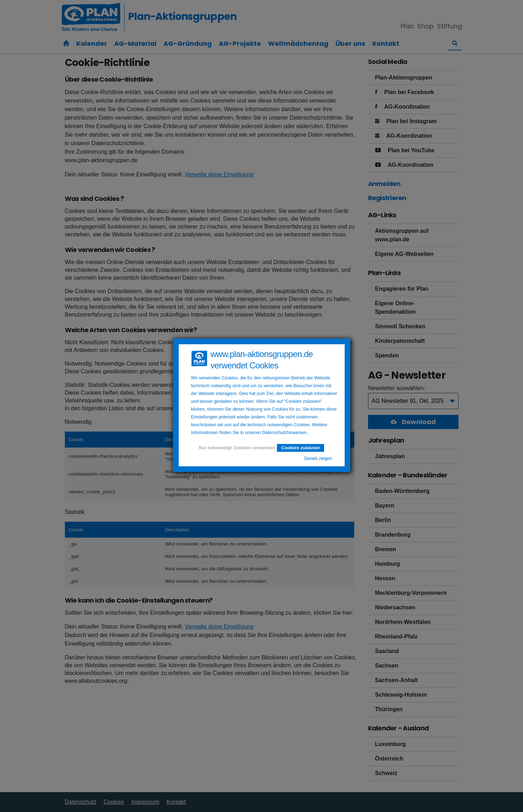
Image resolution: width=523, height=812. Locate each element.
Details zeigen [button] (318, 459)
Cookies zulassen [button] (301, 448)
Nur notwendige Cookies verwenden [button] (237, 448)
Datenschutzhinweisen (284, 433)
